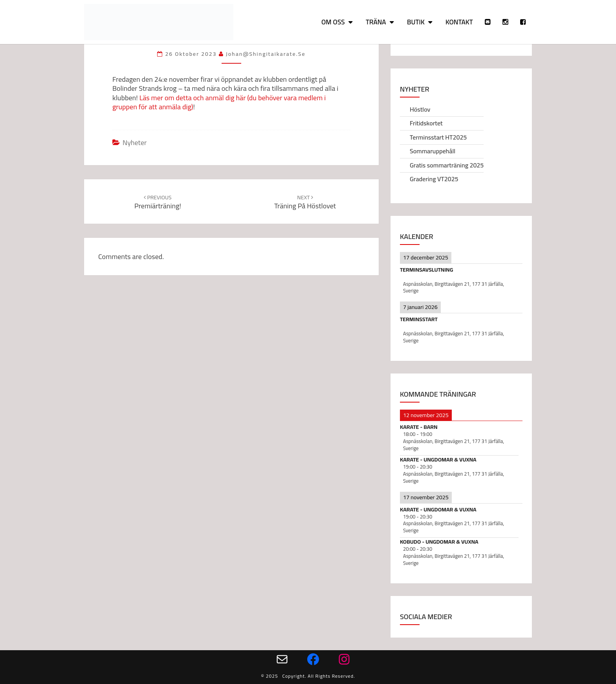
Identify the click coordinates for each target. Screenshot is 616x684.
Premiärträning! (158, 202)
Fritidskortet (426, 123)
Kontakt (459, 22)
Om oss (333, 22)
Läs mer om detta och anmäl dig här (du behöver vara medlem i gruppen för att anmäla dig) (219, 102)
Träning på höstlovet (305, 202)
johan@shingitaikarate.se (266, 54)
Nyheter (135, 142)
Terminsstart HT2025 (438, 137)
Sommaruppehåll (433, 151)
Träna (376, 22)
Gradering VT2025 (434, 179)
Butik (416, 22)
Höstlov (420, 109)
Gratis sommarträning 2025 (447, 165)
